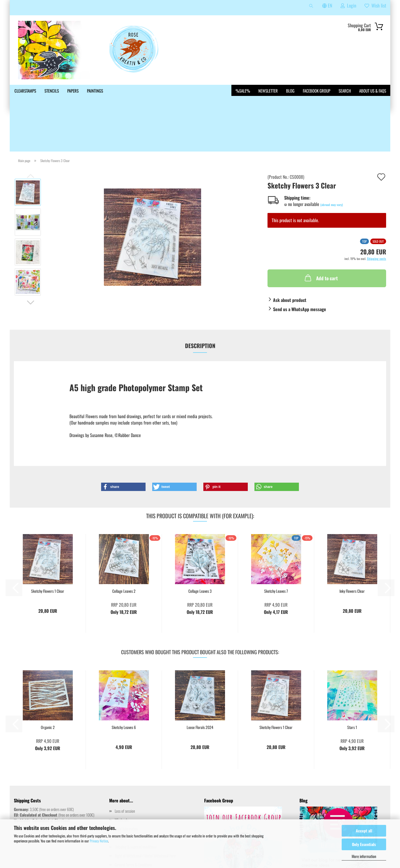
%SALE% (243, 91)
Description (200, 305)
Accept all (364, 831)
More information (364, 856)
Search (345, 91)
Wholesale (122, 779)
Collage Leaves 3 (200, 551)
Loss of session (125, 771)
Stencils (52, 91)
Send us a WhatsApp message (300, 269)
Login (348, 5)
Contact (120, 798)
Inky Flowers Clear (352, 551)
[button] (31, 262)
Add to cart (321, 237)
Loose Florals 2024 (200, 687)
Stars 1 (352, 687)
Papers (73, 91)
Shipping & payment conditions (136, 806)
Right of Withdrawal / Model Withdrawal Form (145, 815)
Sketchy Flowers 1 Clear (48, 551)
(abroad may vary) (332, 164)
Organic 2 (48, 687)
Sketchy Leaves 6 (124, 687)
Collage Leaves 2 (124, 551)
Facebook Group (317, 91)
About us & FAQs (373, 91)
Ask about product (290, 260)
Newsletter (268, 91)
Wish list (375, 5)
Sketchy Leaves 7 (276, 551)
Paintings (95, 91)
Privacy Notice (99, 841)
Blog (290, 91)
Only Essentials (364, 844)
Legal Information (126, 788)
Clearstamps (25, 91)
